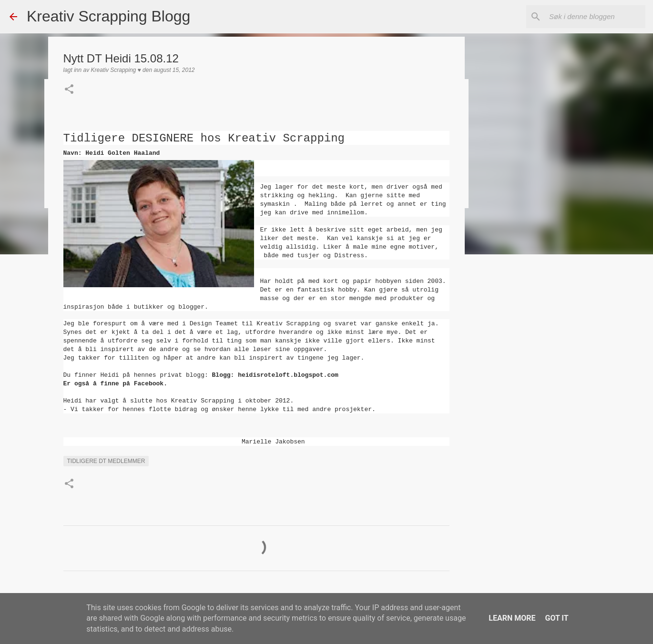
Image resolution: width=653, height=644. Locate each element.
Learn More (512, 618)
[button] (69, 90)
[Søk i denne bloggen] (595, 17)
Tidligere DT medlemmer (106, 461)
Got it (556, 618)
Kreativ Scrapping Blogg (108, 16)
